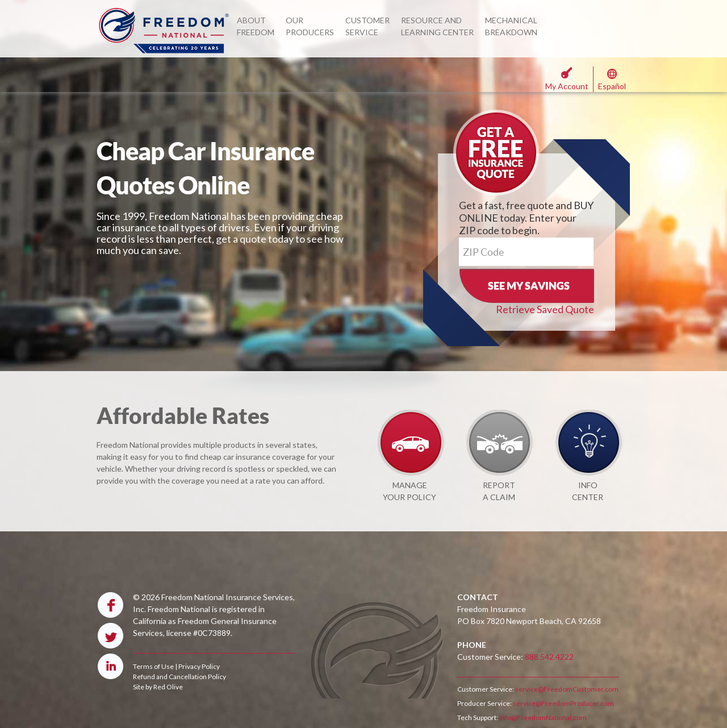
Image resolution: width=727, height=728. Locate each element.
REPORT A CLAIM (499, 491)
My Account (567, 86)
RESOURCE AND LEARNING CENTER (437, 26)
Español (612, 86)
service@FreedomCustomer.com (566, 689)
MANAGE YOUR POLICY (410, 491)
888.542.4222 (549, 657)
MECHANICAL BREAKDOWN (511, 26)
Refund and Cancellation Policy (179, 677)
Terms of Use (153, 666)
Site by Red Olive (158, 687)
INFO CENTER (588, 491)
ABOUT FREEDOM (256, 26)
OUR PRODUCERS (310, 26)
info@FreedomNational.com (542, 717)
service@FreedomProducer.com (563, 703)
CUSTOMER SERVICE (367, 26)
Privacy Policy (199, 666)
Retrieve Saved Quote (545, 309)
